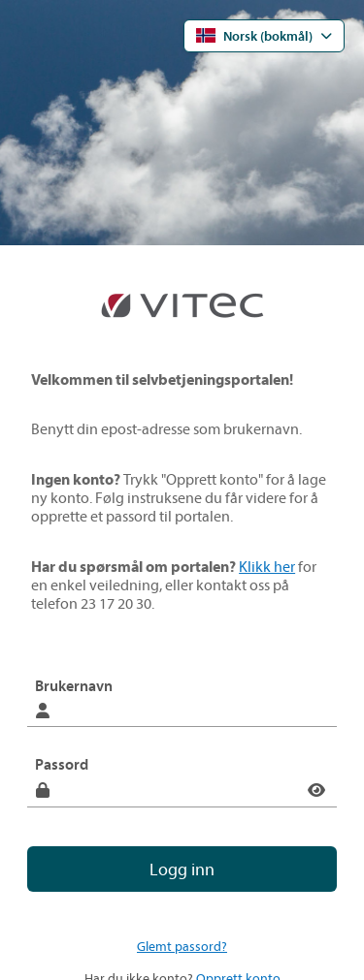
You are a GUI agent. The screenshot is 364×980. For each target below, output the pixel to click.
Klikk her (267, 567)
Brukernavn (74, 685)
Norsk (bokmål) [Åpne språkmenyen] (254, 36)
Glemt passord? (182, 947)
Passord (62, 764)
